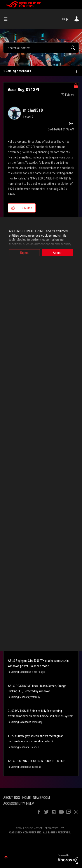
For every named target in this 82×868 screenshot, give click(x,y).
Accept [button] (58, 253)
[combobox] (41, 48)
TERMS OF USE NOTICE (29, 828)
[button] (13, 208)
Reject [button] (24, 253)
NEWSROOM (41, 798)
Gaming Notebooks (18, 71)
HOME (26, 798)
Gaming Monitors (20, 697)
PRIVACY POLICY (54, 828)
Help (65, 19)
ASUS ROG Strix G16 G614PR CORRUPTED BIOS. (37, 761)
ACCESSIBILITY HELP (19, 804)
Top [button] (6, 857)
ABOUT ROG (12, 798)
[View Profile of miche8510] (33, 110)
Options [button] (76, 71)
